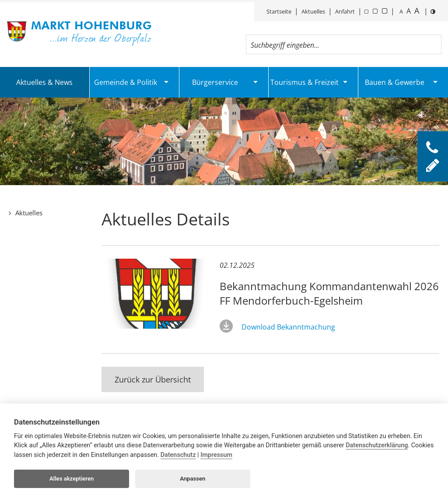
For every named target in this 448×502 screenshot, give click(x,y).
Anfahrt (345, 11)
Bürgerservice (215, 82)
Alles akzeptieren (72, 479)
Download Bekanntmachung (288, 327)
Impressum (216, 455)
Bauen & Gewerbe (395, 82)
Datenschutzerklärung (377, 445)
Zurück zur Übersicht (153, 379)
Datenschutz (178, 455)
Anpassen (192, 479)
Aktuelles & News (44, 82)
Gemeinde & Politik (126, 82)
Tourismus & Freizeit (304, 82)
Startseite (279, 11)
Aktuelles (313, 11)
